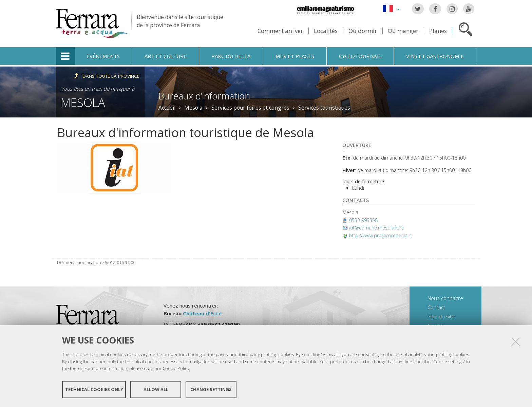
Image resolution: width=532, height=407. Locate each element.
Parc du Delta (231, 56)
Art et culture (166, 56)
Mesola (83, 102)
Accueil (167, 108)
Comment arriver (280, 31)
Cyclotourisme (360, 56)
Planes (438, 31)
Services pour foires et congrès (250, 108)
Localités (326, 31)
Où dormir (363, 31)
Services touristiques (324, 108)
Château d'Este (202, 313)
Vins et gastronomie (435, 56)
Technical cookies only (94, 389)
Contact (436, 307)
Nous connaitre (445, 298)
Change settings (211, 389)
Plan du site (441, 316)
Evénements (103, 56)
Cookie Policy (176, 368)
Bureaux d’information (204, 96)
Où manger (403, 31)
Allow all (156, 389)
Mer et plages (295, 56)
